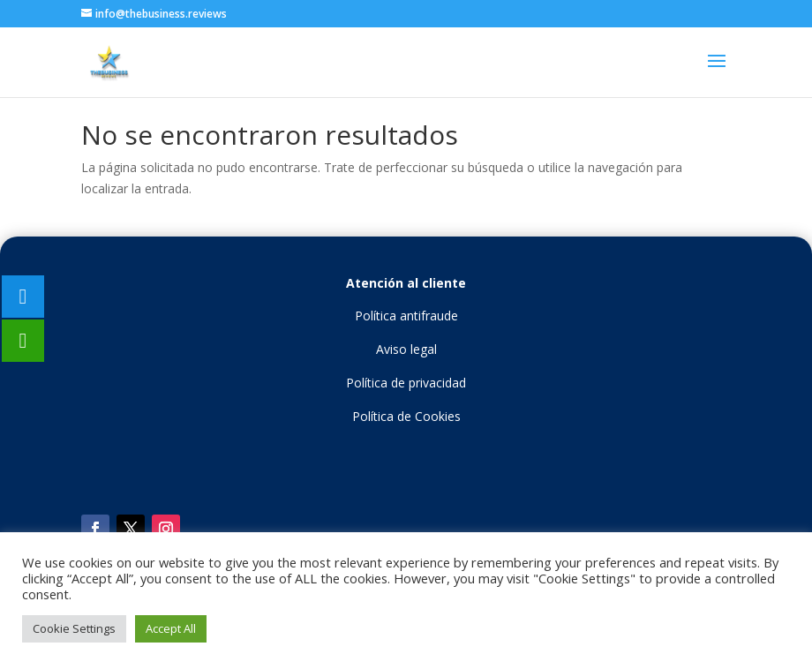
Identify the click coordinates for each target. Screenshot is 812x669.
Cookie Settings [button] (74, 628)
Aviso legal (406, 349)
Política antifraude (406, 316)
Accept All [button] (171, 628)
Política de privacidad (406, 383)
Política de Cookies (406, 416)
